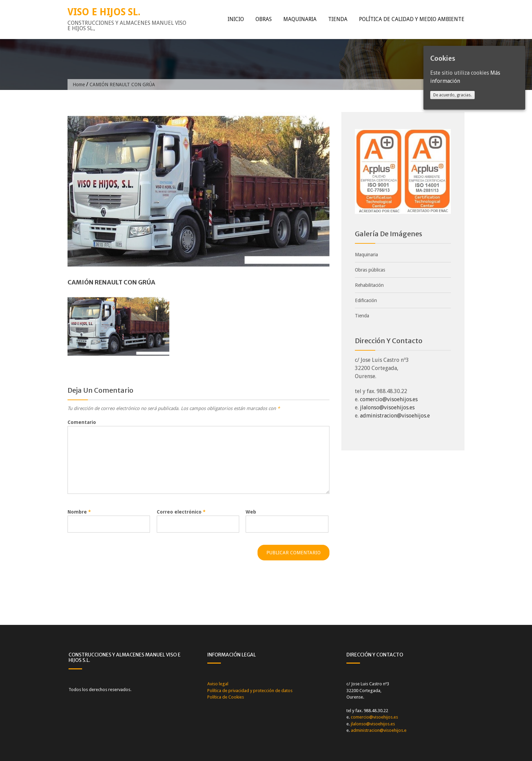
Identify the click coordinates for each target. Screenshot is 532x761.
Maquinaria (300, 19)
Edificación (366, 300)
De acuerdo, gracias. (452, 95)
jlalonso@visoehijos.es (387, 407)
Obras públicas (370, 270)
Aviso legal (218, 684)
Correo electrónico (181, 512)
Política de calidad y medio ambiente (412, 19)
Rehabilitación (369, 285)
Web (251, 512)
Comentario (82, 422)
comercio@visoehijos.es (389, 399)
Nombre (79, 512)
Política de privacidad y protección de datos (250, 691)
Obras (264, 19)
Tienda (338, 19)
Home (79, 85)
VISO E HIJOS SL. (104, 12)
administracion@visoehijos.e (395, 416)
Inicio (236, 19)
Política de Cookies (226, 697)
